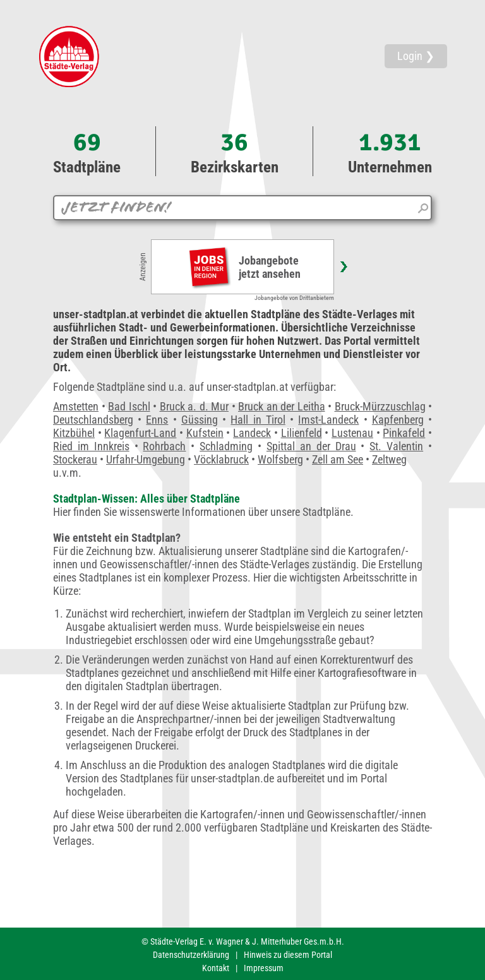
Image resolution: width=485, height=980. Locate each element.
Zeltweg (389, 459)
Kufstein (205, 433)
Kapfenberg (398, 420)
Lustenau (352, 433)
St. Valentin (396, 446)
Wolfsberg (280, 459)
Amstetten (76, 406)
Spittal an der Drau (311, 446)
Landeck (252, 433)
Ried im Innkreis (91, 446)
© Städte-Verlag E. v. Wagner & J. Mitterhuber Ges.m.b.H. (243, 941)
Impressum (264, 968)
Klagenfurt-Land (140, 433)
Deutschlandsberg (93, 420)
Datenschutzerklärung (191, 955)
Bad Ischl (129, 406)
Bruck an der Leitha (282, 406)
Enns (157, 420)
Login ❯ (416, 56)
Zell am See (338, 459)
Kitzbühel (74, 433)
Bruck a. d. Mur (195, 406)
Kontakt (216, 968)
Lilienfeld (302, 433)
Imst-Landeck (328, 420)
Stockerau (75, 459)
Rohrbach (164, 446)
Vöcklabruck (221, 459)
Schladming (226, 446)
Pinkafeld (404, 433)
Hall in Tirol (258, 420)
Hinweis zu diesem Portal (288, 955)
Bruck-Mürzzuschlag (380, 406)
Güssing (200, 420)
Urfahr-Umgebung (146, 459)
